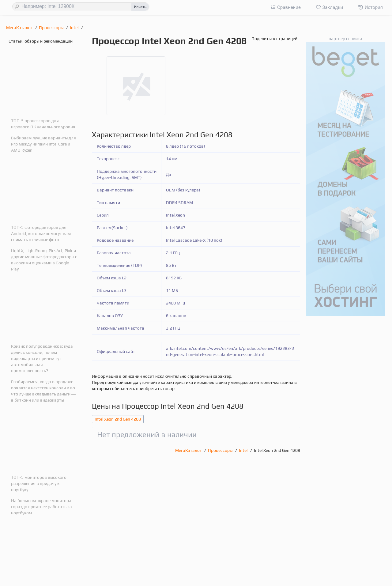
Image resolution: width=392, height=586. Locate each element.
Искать (140, 7)
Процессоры (52, 28)
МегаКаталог (20, 28)
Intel (75, 28)
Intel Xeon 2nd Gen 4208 (118, 419)
